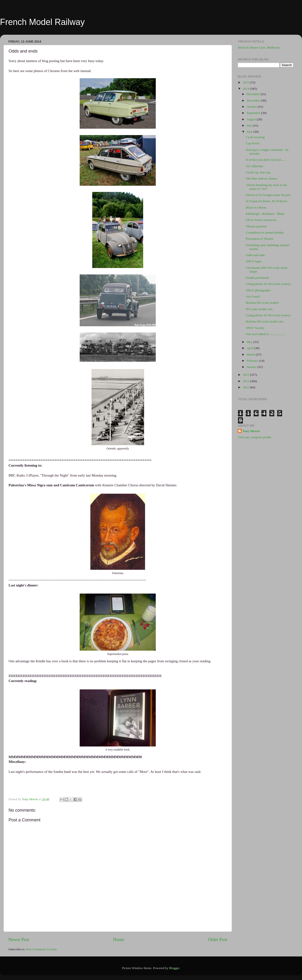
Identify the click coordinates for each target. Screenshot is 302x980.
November (254, 100)
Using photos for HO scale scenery (268, 284)
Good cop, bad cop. (258, 172)
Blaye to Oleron (256, 207)
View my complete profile (255, 437)
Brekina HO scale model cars (265, 321)
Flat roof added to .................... (266, 334)
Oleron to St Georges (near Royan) (268, 195)
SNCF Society (255, 328)
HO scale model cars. (260, 309)
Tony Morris (251, 431)
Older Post (218, 939)
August (252, 119)
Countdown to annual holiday (265, 232)
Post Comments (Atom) (41, 949)
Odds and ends (255, 255)
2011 (246, 387)
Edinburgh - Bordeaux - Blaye (265, 214)
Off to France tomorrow (261, 220)
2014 (246, 89)
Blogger (174, 968)
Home (119, 939)
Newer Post (19, 939)
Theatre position (256, 226)
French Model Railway (42, 22)
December (254, 94)
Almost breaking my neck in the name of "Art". (267, 187)
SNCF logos (254, 261)
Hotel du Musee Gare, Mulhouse (259, 47)
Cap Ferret (253, 143)
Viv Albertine (255, 166)
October (252, 107)
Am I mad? (253, 296)
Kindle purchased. (258, 278)
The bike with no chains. (262, 178)
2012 (246, 381)
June (250, 132)
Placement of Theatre (260, 239)
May (250, 342)
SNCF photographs (258, 290)
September (254, 113)
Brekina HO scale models (262, 303)
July (250, 125)
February (253, 361)
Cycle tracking (255, 137)
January (252, 367)
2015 (246, 82)
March (251, 354)
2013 (246, 375)
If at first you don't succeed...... (266, 160)
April (250, 348)
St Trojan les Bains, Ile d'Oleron (266, 201)
